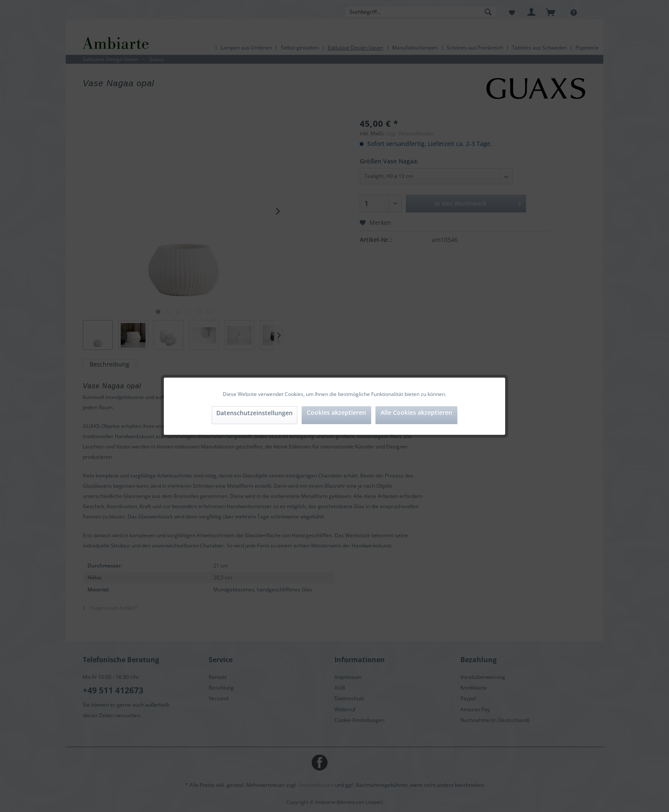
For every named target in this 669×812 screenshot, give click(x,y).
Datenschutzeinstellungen (255, 413)
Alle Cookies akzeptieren (416, 412)
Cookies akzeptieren (336, 412)
